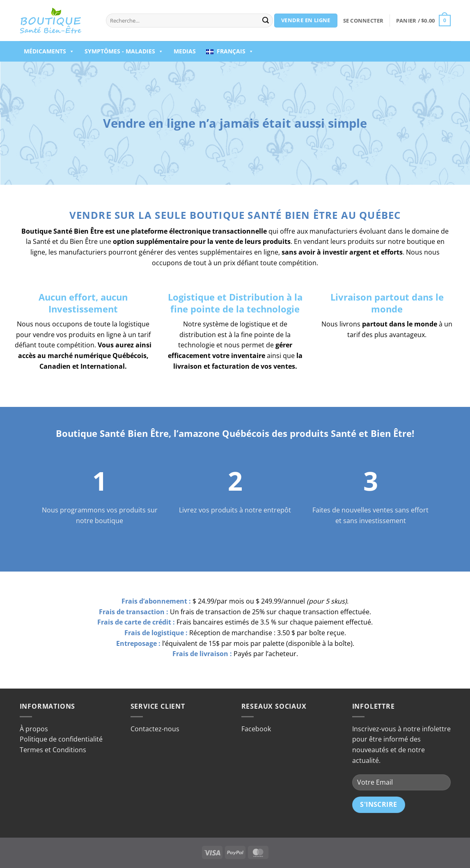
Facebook (256, 729)
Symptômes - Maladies (124, 51)
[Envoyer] (266, 21)
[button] (363, 21)
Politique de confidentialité (61, 739)
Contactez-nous (155, 729)
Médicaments (49, 51)
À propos (34, 729)
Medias (185, 51)
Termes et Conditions (53, 750)
